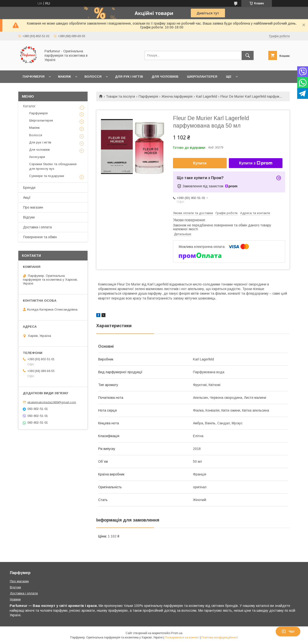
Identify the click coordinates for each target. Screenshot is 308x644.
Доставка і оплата (37, 227)
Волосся (93, 77)
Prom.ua (177, 633)
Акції (27, 197)
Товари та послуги (120, 96)
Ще (229, 77)
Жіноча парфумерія (177, 96)
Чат (288, 631)
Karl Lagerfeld (207, 96)
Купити (200, 163)
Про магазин (33, 207)
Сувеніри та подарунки (47, 176)
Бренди (29, 188)
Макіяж (64, 77)
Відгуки (29, 217)
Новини (15, 599)
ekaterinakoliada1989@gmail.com (52, 402)
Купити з (256, 163)
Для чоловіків (165, 77)
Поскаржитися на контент (182, 637)
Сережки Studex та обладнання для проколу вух (53, 166)
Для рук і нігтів (129, 77)
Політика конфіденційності (220, 637)
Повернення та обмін (40, 237)
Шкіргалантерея (202, 77)
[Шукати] (248, 55)
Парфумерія (34, 77)
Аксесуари (37, 157)
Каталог (29, 106)
